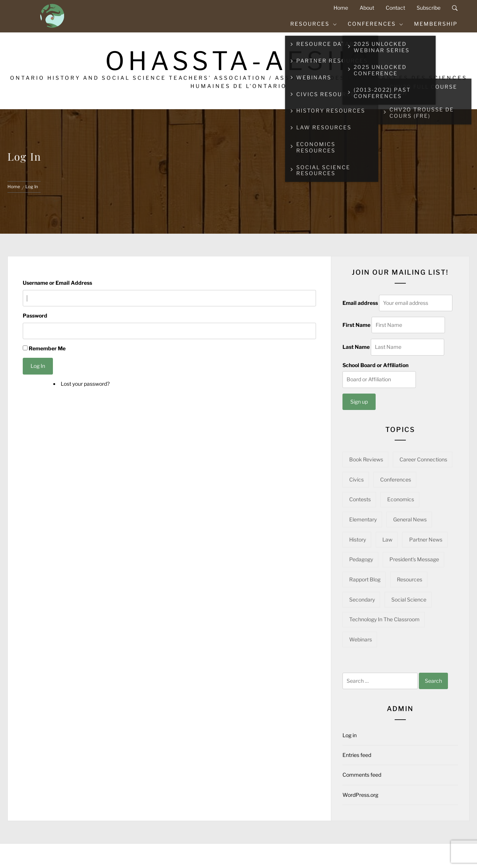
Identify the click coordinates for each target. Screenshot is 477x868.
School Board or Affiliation (375, 365)
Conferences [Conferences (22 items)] (396, 479)
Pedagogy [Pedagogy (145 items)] (361, 559)
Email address (360, 303)
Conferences (376, 24)
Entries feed (357, 755)
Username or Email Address (57, 283)
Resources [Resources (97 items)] (410, 579)
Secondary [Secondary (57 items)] (362, 599)
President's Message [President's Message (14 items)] (414, 559)
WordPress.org (360, 795)
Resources (314, 24)
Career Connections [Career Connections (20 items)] (423, 459)
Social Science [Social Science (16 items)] (409, 599)
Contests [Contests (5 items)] (360, 499)
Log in (350, 735)
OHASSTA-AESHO (239, 61)
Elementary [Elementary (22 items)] (363, 519)
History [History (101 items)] (358, 539)
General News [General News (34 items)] (410, 519)
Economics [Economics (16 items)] (401, 499)
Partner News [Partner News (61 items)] (426, 539)
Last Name (356, 347)
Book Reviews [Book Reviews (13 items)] (366, 459)
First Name (356, 325)
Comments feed (362, 775)
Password (35, 315)
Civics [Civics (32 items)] (356, 479)
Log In (38, 366)
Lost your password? (85, 384)
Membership (436, 24)
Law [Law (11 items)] (387, 539)
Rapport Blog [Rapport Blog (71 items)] (365, 579)
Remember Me (47, 348)
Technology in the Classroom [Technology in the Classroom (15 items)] (384, 619)
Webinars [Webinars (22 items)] (361, 639)
